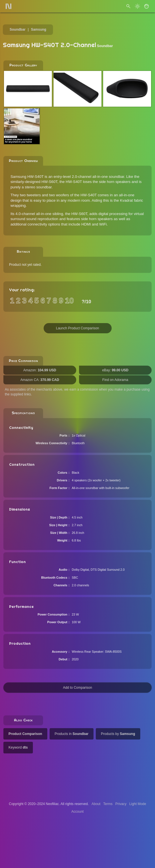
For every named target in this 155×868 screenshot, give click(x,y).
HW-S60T (79, 214)
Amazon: (40, 370)
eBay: (115, 370)
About (96, 804)
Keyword (18, 747)
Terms (108, 804)
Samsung (39, 30)
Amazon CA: (40, 380)
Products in (72, 734)
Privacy (121, 804)
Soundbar (18, 30)
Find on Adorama (115, 380)
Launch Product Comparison (77, 328)
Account (77, 812)
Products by (118, 734)
